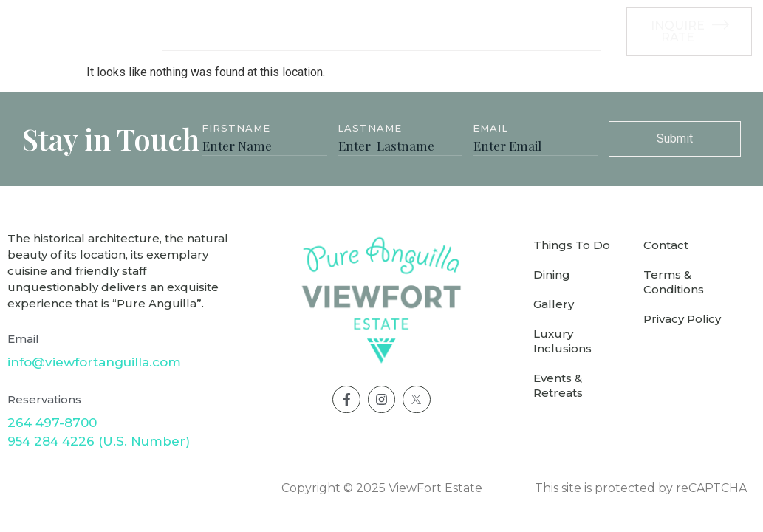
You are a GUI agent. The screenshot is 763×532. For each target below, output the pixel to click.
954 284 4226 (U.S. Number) (99, 441)
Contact (666, 245)
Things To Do (572, 245)
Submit (675, 139)
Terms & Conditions (674, 282)
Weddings (479, 32)
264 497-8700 (52, 423)
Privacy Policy (682, 319)
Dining (552, 274)
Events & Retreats (558, 385)
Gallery (554, 304)
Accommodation (260, 32)
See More (558, 31)
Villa (183, 32)
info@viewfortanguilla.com (94, 362)
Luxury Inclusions (380, 32)
